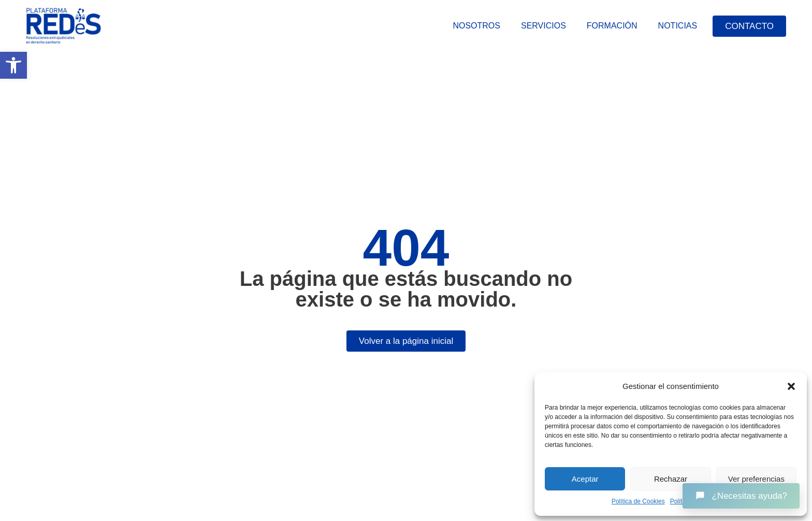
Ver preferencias (756, 479)
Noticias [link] (678, 26)
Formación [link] (612, 26)
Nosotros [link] (476, 26)
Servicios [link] (543, 26)
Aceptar (585, 479)
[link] (13, 65)
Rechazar (671, 479)
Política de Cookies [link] (638, 501)
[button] (791, 386)
